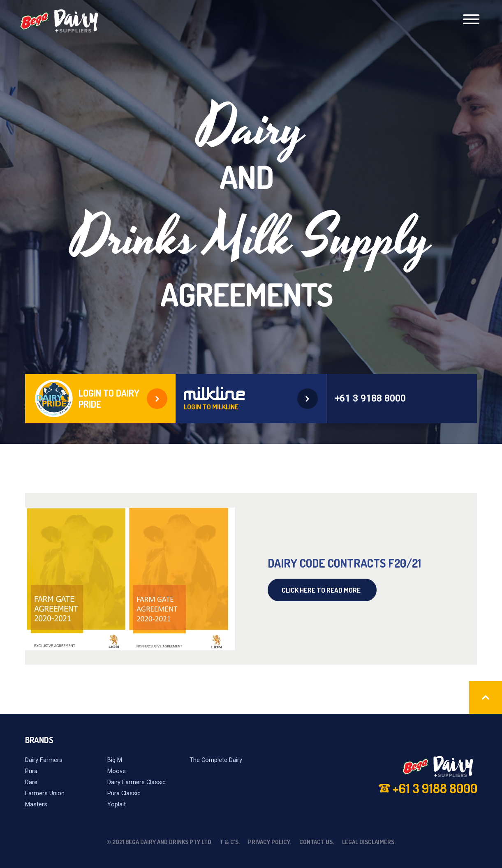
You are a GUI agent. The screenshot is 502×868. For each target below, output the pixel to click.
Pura (31, 771)
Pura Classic (124, 793)
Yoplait (117, 804)
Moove (117, 771)
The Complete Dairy (216, 760)
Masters (36, 804)
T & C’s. (230, 842)
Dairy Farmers (44, 760)
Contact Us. (317, 842)
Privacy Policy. (270, 842)
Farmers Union (45, 793)
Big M (115, 760)
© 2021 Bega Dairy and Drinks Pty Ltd (159, 842)
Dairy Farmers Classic (136, 782)
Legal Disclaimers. (369, 842)
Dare (31, 782)
